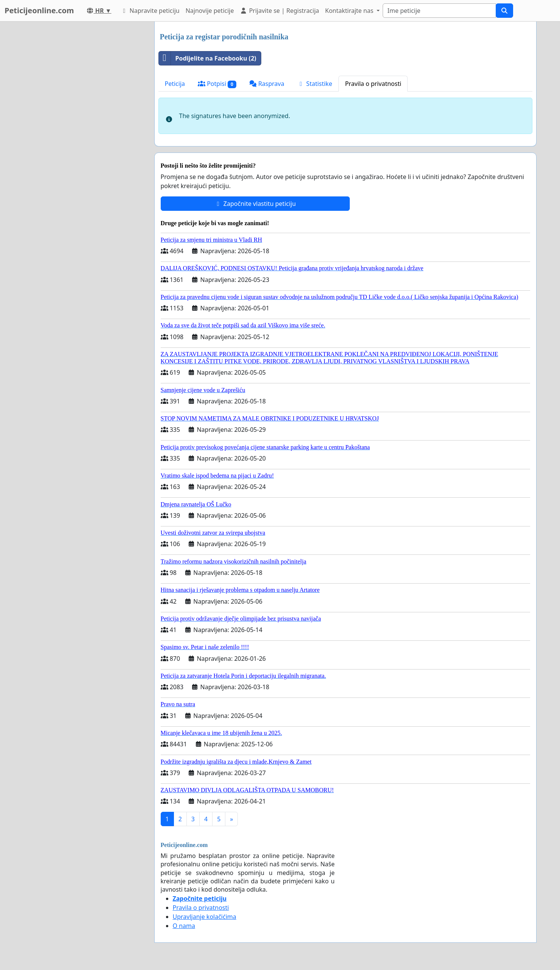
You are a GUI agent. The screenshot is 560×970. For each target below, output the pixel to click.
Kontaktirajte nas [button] (350, 11)
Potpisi (217, 84)
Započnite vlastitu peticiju (255, 204)
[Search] (439, 11)
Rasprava (267, 84)
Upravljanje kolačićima (205, 917)
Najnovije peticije (210, 11)
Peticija (175, 84)
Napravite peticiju (150, 11)
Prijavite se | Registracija (279, 11)
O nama (184, 926)
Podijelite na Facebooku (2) (208, 58)
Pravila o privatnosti (373, 84)
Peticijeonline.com (39, 10)
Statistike (315, 84)
